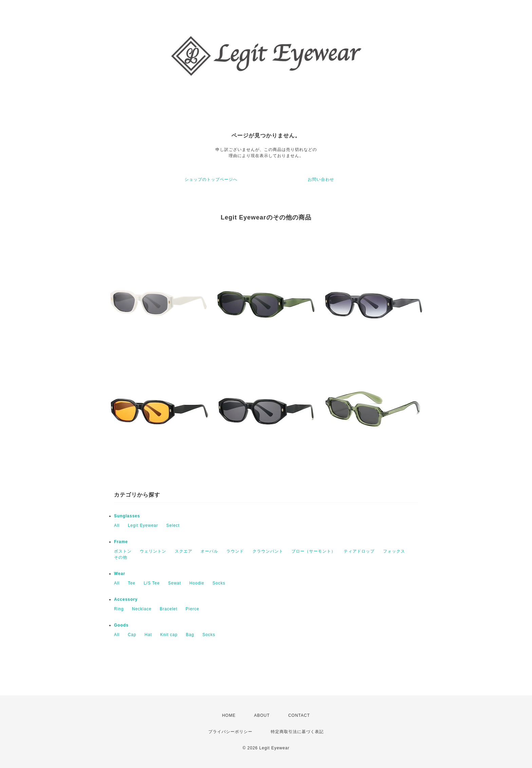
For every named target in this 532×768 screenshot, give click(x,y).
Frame (121, 542)
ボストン (123, 551)
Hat (148, 635)
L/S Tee (151, 583)
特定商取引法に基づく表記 (297, 732)
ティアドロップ (359, 551)
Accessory (126, 599)
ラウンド (235, 551)
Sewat (174, 583)
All (117, 525)
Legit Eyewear (143, 525)
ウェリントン (153, 551)
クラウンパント (268, 551)
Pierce (192, 609)
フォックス (394, 551)
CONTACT (299, 715)
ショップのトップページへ (211, 179)
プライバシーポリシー (230, 732)
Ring (119, 609)
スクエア (184, 551)
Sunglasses (127, 516)
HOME (229, 715)
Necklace (142, 609)
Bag (190, 635)
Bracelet (169, 609)
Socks (219, 583)
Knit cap (169, 635)
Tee (132, 583)
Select (173, 525)
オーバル (209, 551)
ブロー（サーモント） (313, 551)
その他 (121, 557)
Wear (120, 574)
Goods (121, 625)
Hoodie (197, 583)
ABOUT (262, 715)
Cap (132, 635)
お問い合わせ (321, 179)
